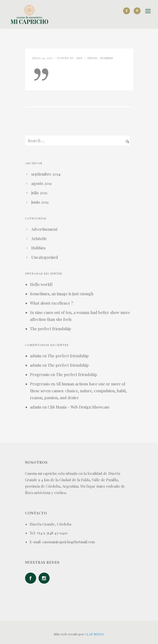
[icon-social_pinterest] (137, 11)
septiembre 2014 (46, 174)
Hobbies (107, 58)
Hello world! (41, 284)
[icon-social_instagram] (45, 578)
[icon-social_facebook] (128, 11)
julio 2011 (39, 193)
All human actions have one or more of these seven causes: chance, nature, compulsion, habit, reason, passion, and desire (78, 391)
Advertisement (44, 229)
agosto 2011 (41, 183)
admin (36, 356)
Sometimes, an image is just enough (62, 294)
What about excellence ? (51, 303)
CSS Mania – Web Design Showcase (79, 407)
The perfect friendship (50, 329)
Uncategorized (45, 257)
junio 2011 (40, 202)
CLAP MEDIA (94, 634)
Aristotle (39, 239)
